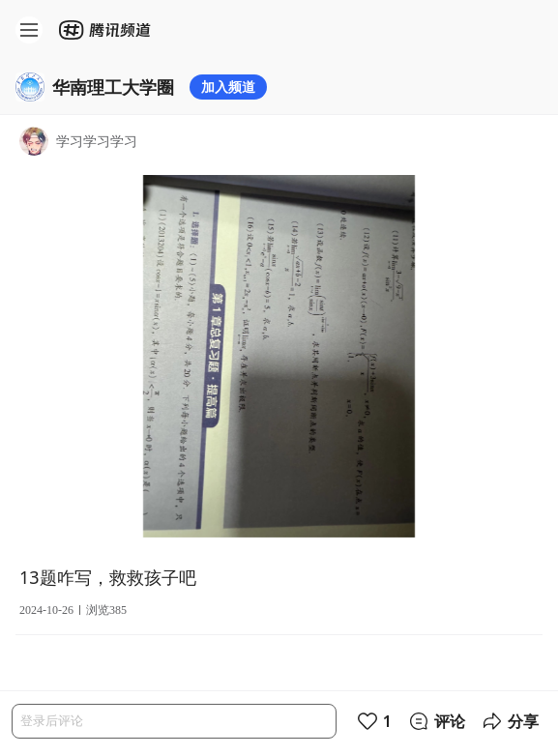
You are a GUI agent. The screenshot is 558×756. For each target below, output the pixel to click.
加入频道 (228, 87)
